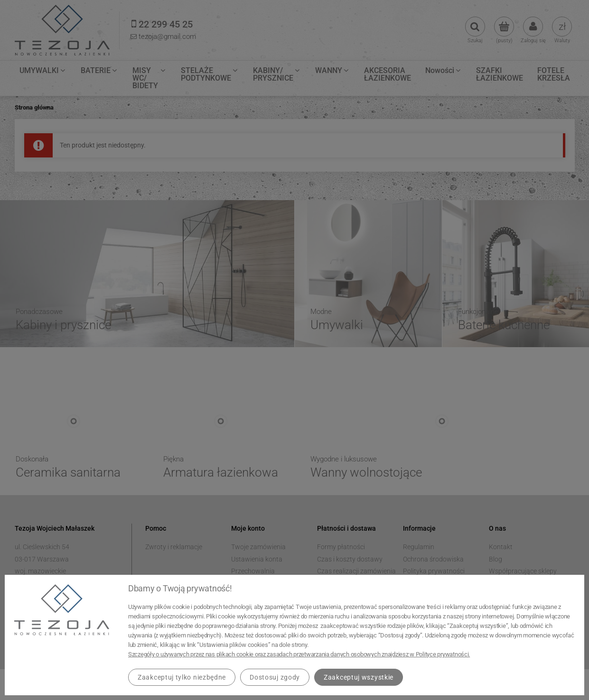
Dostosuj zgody (275, 677)
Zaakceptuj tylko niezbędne (182, 677)
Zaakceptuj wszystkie (359, 677)
